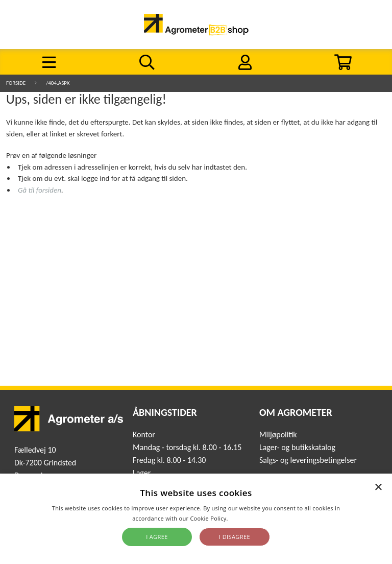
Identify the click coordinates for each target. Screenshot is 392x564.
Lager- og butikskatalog (297, 447)
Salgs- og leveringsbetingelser (308, 460)
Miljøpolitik (278, 434)
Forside (16, 83)
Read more (245, 518)
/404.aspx (58, 83)
